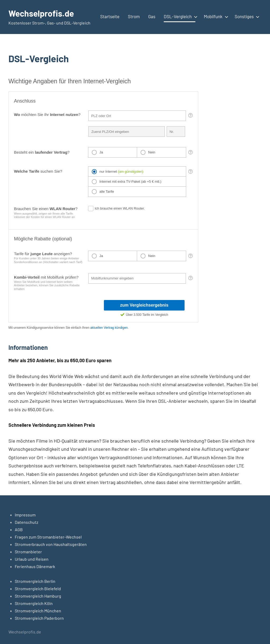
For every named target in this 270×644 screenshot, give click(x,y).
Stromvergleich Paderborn (39, 618)
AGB (19, 529)
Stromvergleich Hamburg (38, 596)
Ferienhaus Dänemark (35, 566)
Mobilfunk (215, 16)
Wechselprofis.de (41, 13)
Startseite (110, 16)
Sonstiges (246, 16)
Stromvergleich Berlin (35, 581)
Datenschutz (26, 522)
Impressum (25, 515)
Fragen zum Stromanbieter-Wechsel (48, 537)
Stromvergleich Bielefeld (38, 589)
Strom (134, 16)
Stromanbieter (28, 552)
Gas (152, 16)
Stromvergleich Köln (34, 603)
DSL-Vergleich (180, 16)
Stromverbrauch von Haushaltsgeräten (51, 544)
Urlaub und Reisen (32, 559)
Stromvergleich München (38, 611)
